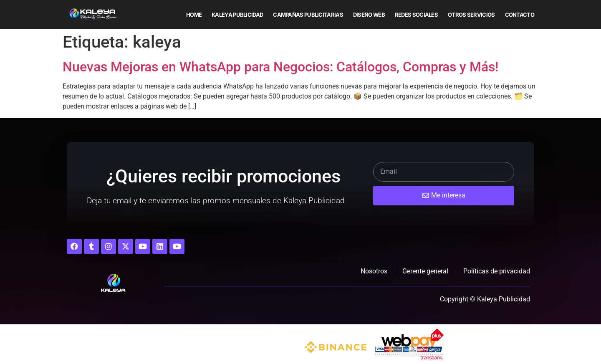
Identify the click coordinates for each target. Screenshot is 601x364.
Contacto (520, 15)
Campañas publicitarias (308, 15)
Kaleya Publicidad (237, 15)
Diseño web (369, 15)
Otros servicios (471, 15)
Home (194, 15)
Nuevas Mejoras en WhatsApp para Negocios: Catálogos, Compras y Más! (280, 67)
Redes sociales (416, 15)
